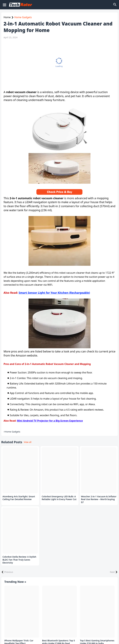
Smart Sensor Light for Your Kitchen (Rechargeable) (54, 293)
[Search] (115, 5)
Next (112, 572)
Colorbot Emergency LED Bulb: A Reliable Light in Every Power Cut (59, 498)
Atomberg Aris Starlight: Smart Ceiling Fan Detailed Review (19, 498)
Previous (9, 572)
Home (7, 17)
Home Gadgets (23, 17)
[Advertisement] (59, 64)
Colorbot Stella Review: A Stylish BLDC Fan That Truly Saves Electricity (19, 560)
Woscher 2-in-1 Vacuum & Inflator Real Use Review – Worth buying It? (99, 499)
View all (28, 442)
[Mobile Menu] (4, 5)
